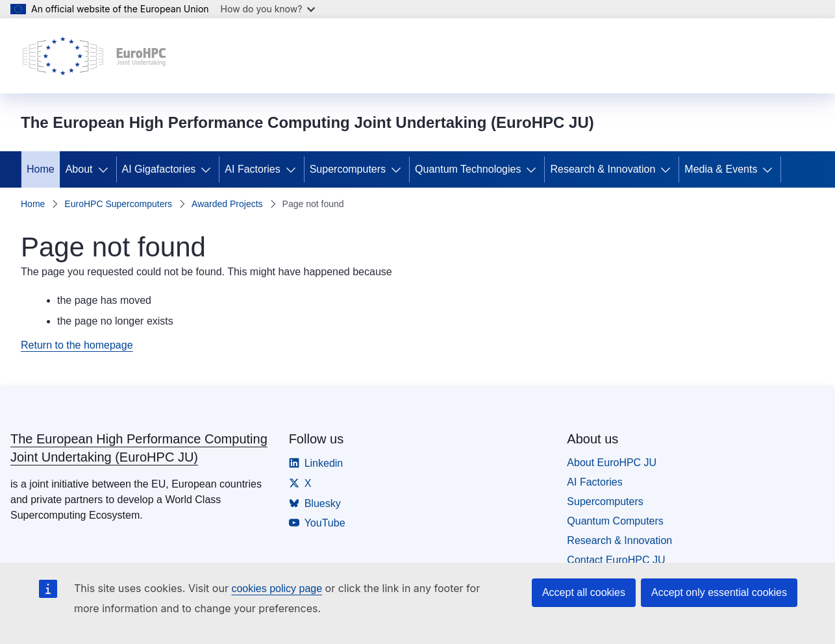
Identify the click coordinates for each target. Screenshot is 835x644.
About (79, 169)
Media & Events (721, 169)
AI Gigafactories (159, 169)
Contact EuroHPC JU (616, 560)
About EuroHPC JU (612, 463)
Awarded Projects (227, 204)
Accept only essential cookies (719, 592)
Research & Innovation (603, 169)
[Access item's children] (106, 169)
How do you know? (268, 9)
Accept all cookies (584, 592)
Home (41, 169)
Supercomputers (348, 169)
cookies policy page (277, 588)
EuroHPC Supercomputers (118, 204)
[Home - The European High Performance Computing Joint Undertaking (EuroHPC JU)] (94, 56)
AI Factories (252, 169)
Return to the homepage (77, 345)
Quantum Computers (615, 521)
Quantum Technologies (468, 169)
